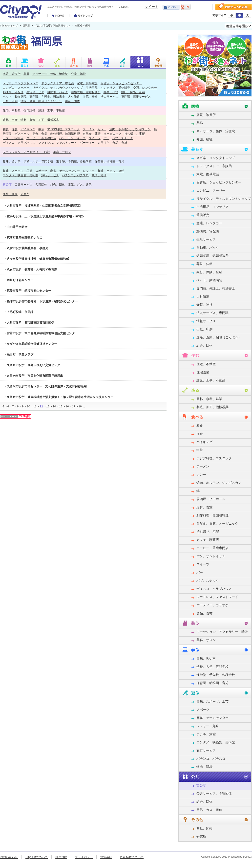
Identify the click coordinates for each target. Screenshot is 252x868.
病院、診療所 (12, 74)
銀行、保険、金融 (133, 92)
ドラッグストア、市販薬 (58, 83)
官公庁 (7, 185)
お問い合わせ (9, 857)
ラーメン (88, 129)
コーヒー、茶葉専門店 (41, 138)
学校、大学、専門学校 (38, 161)
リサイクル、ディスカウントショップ (58, 88)
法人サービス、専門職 (115, 97)
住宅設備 (29, 110)
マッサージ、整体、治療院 (50, 74)
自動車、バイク (58, 92)
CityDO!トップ (9, 26)
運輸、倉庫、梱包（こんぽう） (41, 101)
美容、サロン (62, 152)
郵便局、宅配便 (13, 92)
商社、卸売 (10, 194)
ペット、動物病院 (15, 97)
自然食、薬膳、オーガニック (102, 134)
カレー (102, 129)
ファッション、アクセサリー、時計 (26, 152)
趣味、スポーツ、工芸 (18, 171)
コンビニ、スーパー (16, 88)
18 (80, 406)
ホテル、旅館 (115, 171)
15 (61, 406)
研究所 (25, 194)
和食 (6, 129)
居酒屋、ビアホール (16, 134)
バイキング (28, 129)
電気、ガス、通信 (80, 185)
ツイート (151, 7)
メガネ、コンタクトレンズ (21, 83)
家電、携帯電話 (87, 83)
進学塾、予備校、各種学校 (74, 161)
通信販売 (124, 88)
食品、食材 (120, 143)
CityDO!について (37, 857)
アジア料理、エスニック (63, 129)
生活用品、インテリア (101, 88)
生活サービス (35, 92)
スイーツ (95, 138)
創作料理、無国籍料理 (65, 134)
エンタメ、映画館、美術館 (21, 175)
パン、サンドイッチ (72, 138)
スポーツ (41, 171)
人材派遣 (74, 97)
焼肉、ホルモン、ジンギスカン (130, 129)
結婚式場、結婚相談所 (86, 92)
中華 (41, 129)
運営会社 (106, 857)
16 (67, 406)
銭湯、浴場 (99, 175)
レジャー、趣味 (93, 171)
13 (48, 406)
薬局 (26, 74)
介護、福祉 (78, 74)
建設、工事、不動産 (52, 110)
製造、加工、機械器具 (44, 120)
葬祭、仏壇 (111, 92)
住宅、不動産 (12, 110)
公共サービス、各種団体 (31, 185)
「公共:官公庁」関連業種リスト (52, 26)
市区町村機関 (82, 26)
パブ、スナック (123, 138)
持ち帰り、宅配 (135, 134)
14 (54, 406)
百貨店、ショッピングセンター (121, 83)
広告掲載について (132, 857)
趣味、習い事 (12, 161)
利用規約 (61, 857)
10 (29, 406)
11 (35, 406)
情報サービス (142, 97)
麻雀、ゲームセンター (65, 171)
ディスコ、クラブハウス (19, 143)
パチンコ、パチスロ (75, 175)
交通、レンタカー (145, 88)
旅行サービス (50, 175)
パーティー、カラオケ (95, 143)
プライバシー (84, 857)
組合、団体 (72, 101)
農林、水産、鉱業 (15, 120)
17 (74, 406)
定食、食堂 (40, 134)
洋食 (15, 129)
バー (106, 138)
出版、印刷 (10, 101)
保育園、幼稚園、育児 (109, 161)
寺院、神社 (90, 97)
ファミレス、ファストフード (58, 143)
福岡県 (26, 26)
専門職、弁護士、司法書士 (47, 97)
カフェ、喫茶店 (13, 138)
